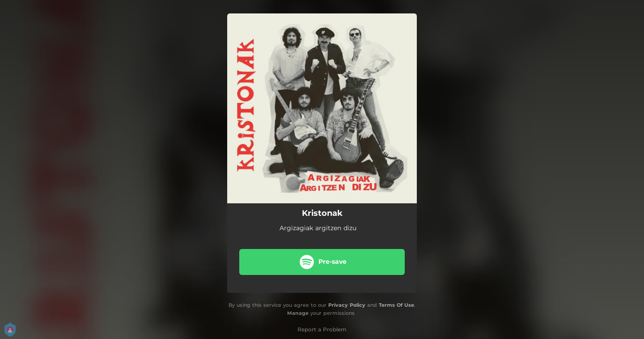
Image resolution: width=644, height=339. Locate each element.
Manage (298, 313)
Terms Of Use (396, 305)
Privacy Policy (347, 305)
